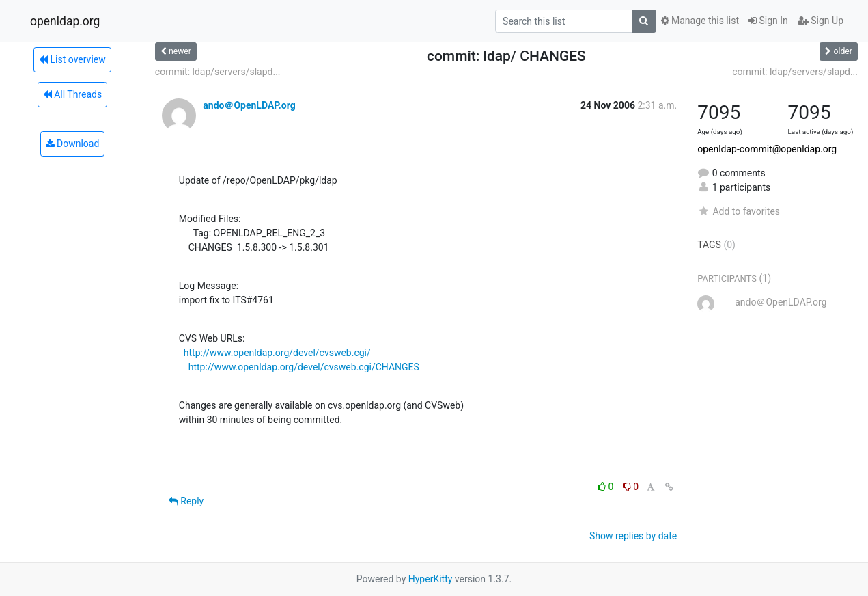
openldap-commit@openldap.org (767, 149)
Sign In (768, 21)
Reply (186, 501)
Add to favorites (739, 211)
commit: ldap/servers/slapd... (218, 72)
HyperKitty (431, 579)
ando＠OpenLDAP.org (249, 105)
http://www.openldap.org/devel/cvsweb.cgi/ (277, 353)
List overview (72, 59)
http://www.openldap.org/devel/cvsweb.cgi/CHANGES (304, 367)
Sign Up (821, 21)
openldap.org (65, 21)
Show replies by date (633, 536)
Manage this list (700, 21)
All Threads (72, 94)
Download (73, 144)
